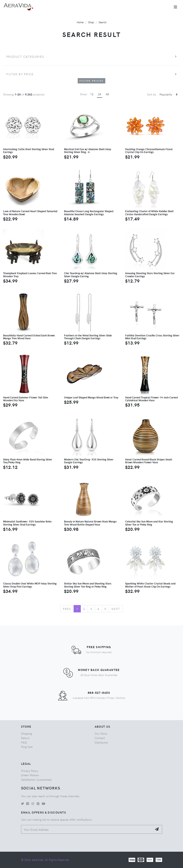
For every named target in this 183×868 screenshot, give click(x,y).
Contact (100, 738)
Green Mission (30, 775)
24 (100, 94)
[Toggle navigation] (175, 7)
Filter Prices (92, 81)
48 (107, 94)
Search (103, 22)
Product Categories (25, 57)
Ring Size (27, 747)
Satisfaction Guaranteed (36, 779)
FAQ (24, 742)
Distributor (101, 742)
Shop (91, 22)
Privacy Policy (30, 771)
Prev (67, 609)
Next (116, 609)
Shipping (26, 733)
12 (92, 94)
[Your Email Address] (87, 829)
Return (25, 738)
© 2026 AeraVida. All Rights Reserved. (45, 860)
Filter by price (20, 74)
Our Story (101, 733)
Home (80, 22)
